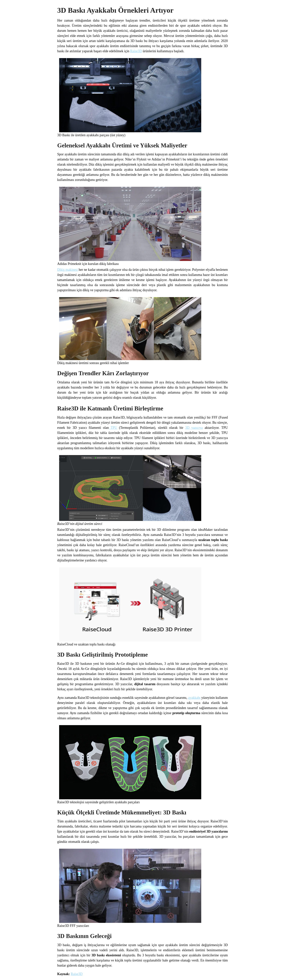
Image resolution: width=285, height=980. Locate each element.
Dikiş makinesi (68, 270)
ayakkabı (194, 698)
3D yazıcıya (194, 428)
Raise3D (136, 51)
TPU (113, 428)
